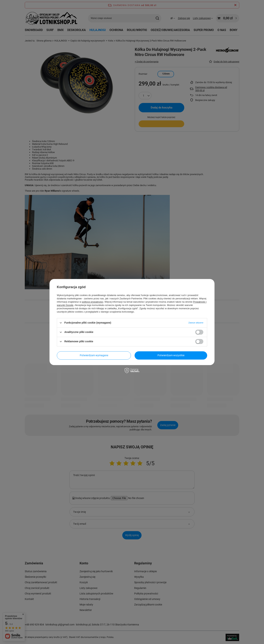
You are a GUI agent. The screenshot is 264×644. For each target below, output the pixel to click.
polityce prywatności (93, 302)
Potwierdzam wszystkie (171, 355)
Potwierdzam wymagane (94, 355)
